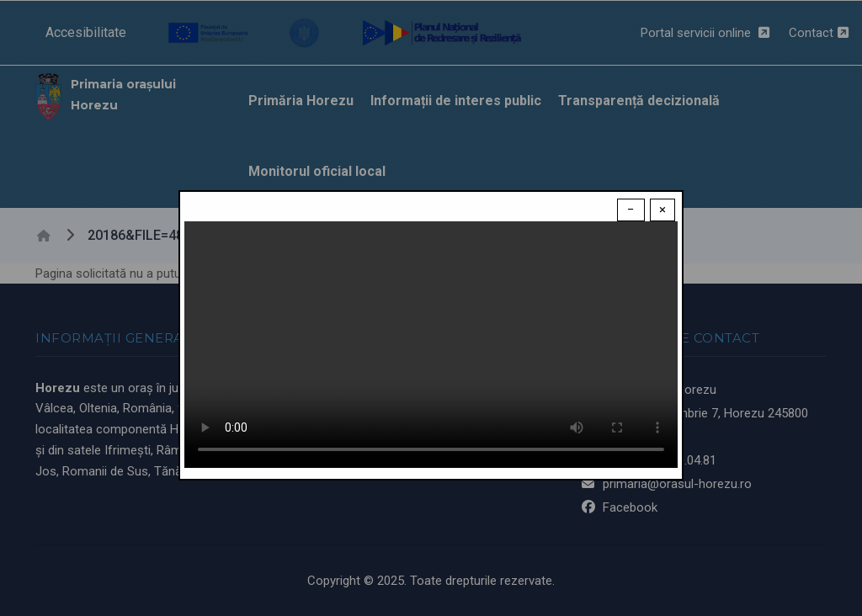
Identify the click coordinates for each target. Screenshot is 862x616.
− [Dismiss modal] (631, 210)
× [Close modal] (662, 210)
